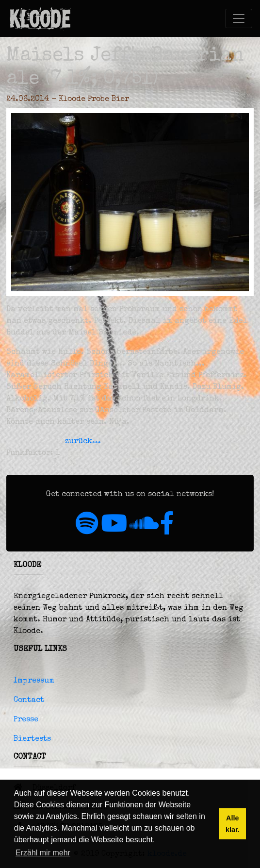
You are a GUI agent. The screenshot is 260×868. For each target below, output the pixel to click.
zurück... (83, 442)
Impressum (34, 681)
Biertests (32, 739)
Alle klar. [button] (233, 824)
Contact (29, 701)
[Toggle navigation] (239, 18)
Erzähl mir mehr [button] (43, 853)
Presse (26, 720)
